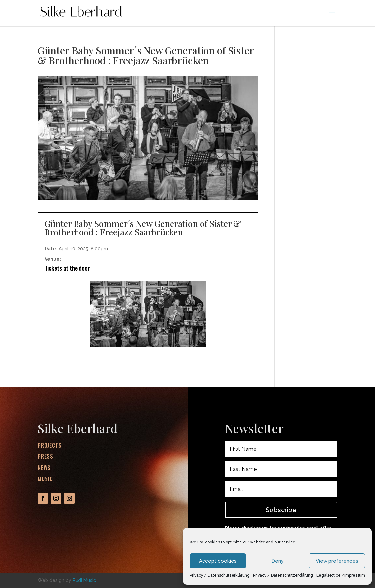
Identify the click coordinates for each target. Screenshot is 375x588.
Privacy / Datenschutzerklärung (220, 575)
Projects (50, 448)
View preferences (337, 561)
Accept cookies (218, 561)
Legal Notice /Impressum (341, 575)
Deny (278, 561)
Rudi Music (84, 581)
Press (46, 458)
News (45, 468)
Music (45, 479)
